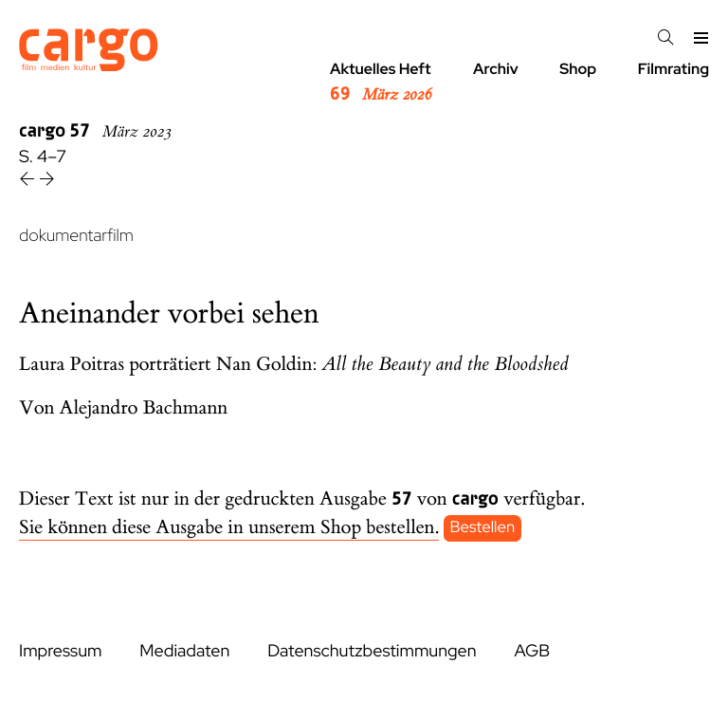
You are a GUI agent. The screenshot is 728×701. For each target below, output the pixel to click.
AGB (532, 651)
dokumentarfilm (76, 236)
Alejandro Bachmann (144, 408)
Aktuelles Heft (381, 83)
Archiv (496, 69)
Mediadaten (184, 651)
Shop (578, 69)
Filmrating (673, 69)
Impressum (60, 651)
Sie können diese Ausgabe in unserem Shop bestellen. (229, 528)
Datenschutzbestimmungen (372, 651)
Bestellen (483, 528)
